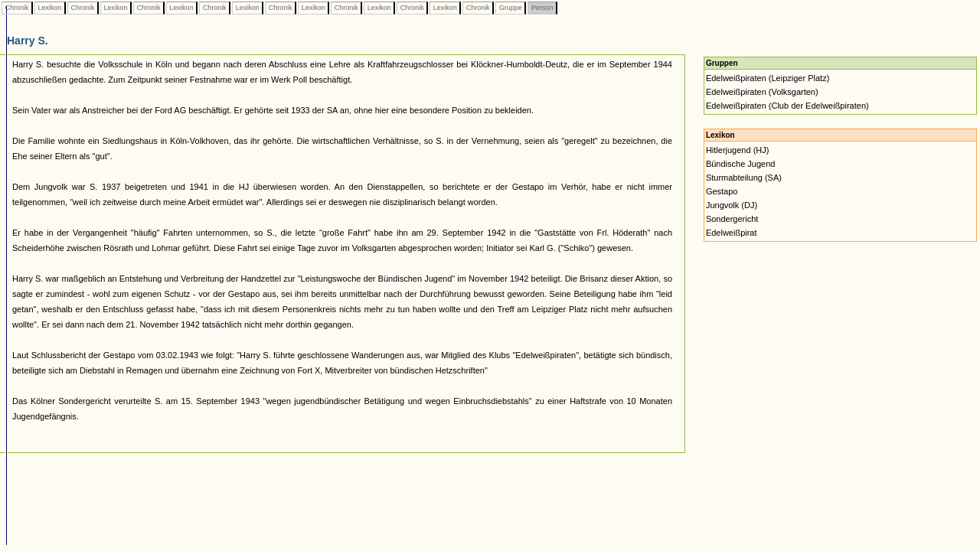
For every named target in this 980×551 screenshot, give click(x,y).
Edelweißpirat (732, 233)
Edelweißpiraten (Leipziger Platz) (768, 78)
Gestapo (722, 191)
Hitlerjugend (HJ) (738, 150)
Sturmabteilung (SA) (744, 178)
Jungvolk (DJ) (732, 205)
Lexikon (50, 8)
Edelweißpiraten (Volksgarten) (762, 92)
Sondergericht (732, 219)
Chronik (17, 8)
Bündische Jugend (741, 164)
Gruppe (510, 8)
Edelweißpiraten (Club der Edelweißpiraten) (787, 106)
